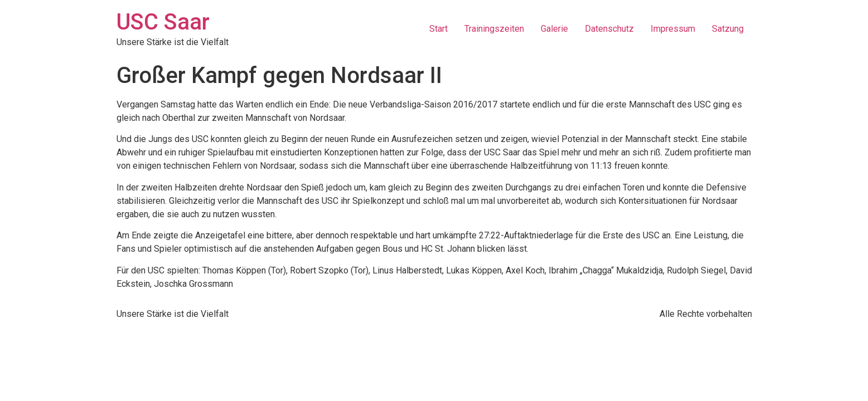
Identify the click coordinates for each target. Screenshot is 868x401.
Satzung (728, 29)
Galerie (554, 29)
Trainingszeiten (494, 29)
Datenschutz (609, 29)
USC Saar (163, 22)
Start (438, 29)
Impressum (673, 29)
